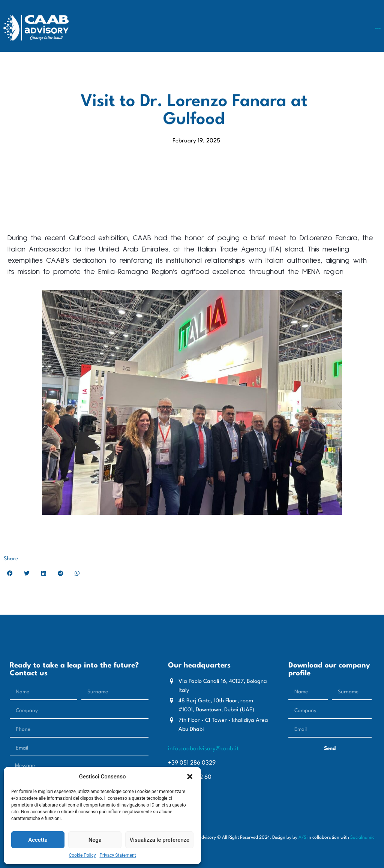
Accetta (38, 840)
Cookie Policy (82, 855)
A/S (302, 838)
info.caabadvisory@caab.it (203, 749)
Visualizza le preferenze (159, 840)
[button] (190, 777)
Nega (95, 840)
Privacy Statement (118, 855)
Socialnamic (362, 838)
